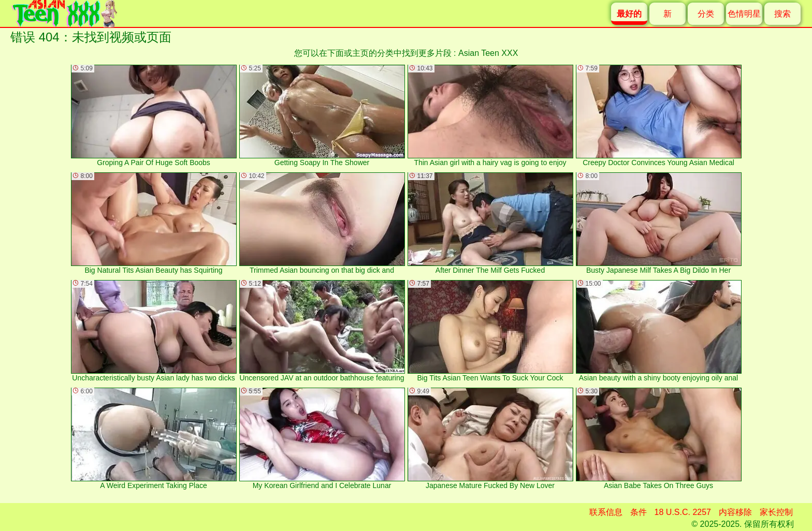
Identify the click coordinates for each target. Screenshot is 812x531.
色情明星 (744, 14)
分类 (706, 14)
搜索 (782, 14)
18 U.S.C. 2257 (683, 512)
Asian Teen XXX (488, 53)
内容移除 (735, 512)
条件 (639, 512)
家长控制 (776, 512)
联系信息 (606, 512)
